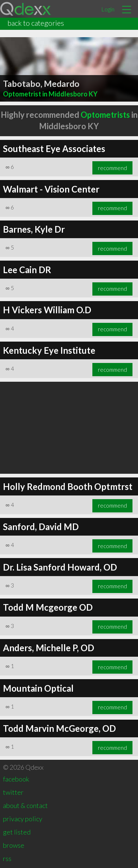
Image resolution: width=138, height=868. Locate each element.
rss (7, 858)
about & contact (25, 805)
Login (108, 9)
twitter (13, 792)
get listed (17, 832)
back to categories (36, 23)
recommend (112, 168)
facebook (16, 779)
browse (14, 845)
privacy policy (23, 819)
